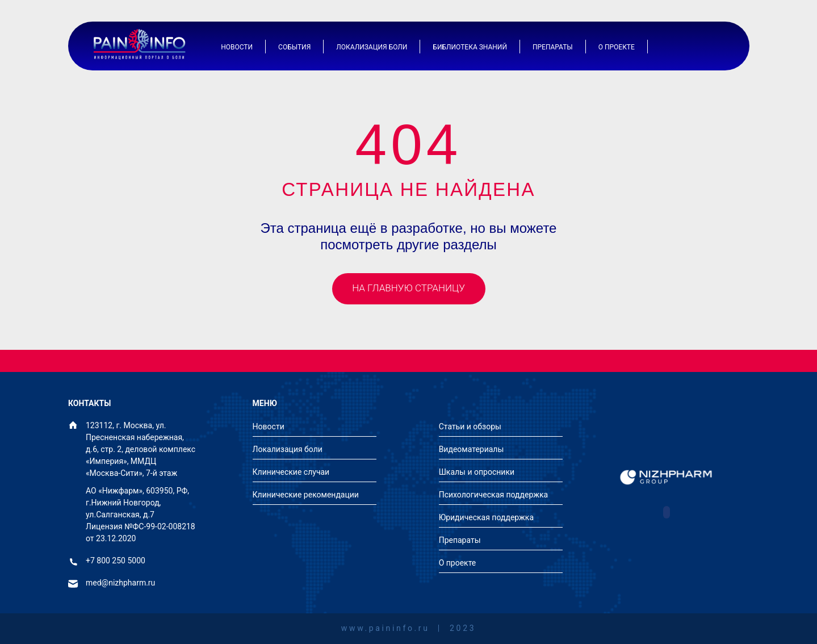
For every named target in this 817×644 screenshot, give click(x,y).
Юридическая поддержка (486, 517)
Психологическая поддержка (494, 495)
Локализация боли (372, 47)
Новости (237, 47)
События (294, 47)
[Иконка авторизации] (687, 47)
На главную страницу (408, 288)
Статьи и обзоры (470, 426)
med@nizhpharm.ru (120, 583)
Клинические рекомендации (306, 495)
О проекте (617, 47)
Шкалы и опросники (477, 472)
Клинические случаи (291, 472)
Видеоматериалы (472, 449)
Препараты (553, 47)
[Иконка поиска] (715, 47)
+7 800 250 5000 (116, 561)
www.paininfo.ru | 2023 (408, 628)
